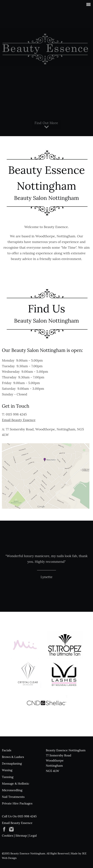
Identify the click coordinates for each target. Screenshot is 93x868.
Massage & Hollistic (16, 783)
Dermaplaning (12, 763)
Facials (7, 750)
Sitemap (21, 835)
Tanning (8, 777)
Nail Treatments (13, 797)
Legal (33, 835)
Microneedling (12, 790)
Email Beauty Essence (19, 420)
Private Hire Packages (17, 803)
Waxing (7, 770)
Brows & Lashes (13, 757)
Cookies (7, 835)
